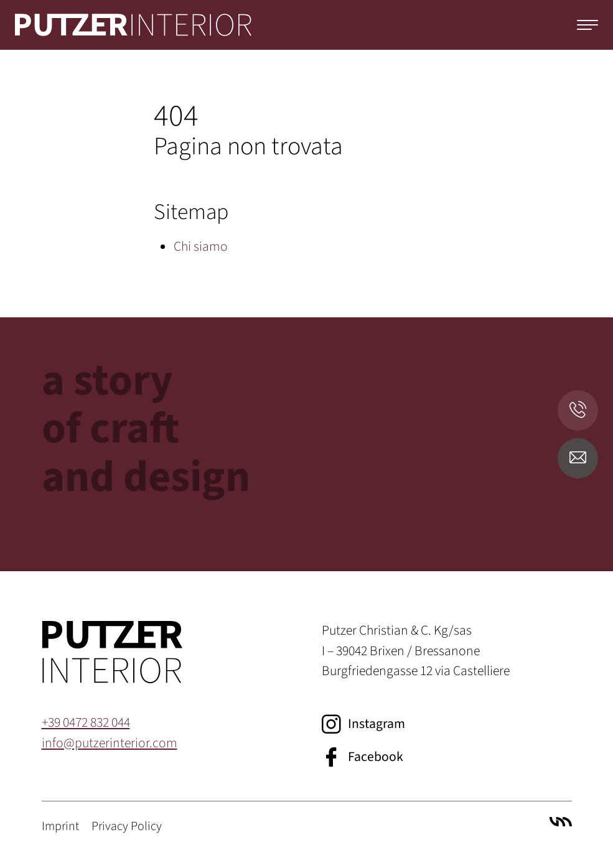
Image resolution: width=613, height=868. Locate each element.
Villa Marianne (561, 821)
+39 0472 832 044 (86, 723)
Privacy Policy (127, 826)
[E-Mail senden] (578, 458)
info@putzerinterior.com (110, 743)
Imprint (60, 826)
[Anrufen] (578, 410)
